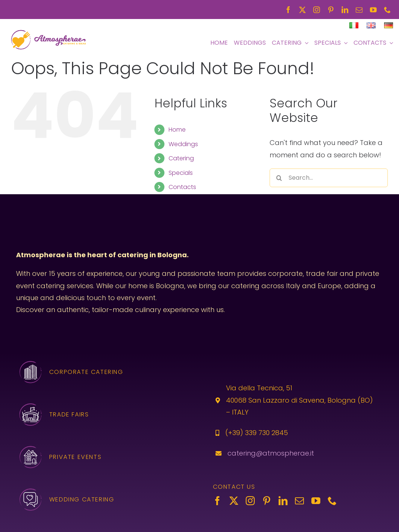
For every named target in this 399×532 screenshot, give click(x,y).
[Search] (279, 178)
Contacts (182, 187)
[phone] (387, 10)
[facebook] (288, 10)
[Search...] (329, 178)
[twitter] (302, 10)
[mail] (359, 10)
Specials (181, 173)
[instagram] (317, 10)
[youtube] (373, 10)
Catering (181, 158)
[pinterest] (331, 10)
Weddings (183, 144)
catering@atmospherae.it (271, 453)
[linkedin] (345, 10)
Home (177, 130)
